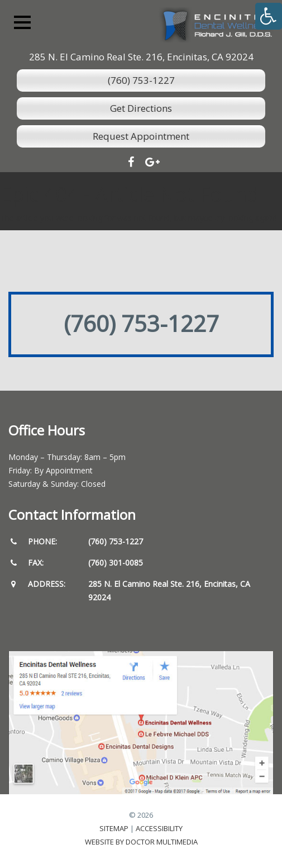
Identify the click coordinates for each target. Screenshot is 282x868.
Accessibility (159, 828)
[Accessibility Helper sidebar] (269, 16)
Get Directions (141, 108)
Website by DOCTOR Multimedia (141, 842)
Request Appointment (141, 136)
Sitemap (114, 828)
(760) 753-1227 (141, 80)
